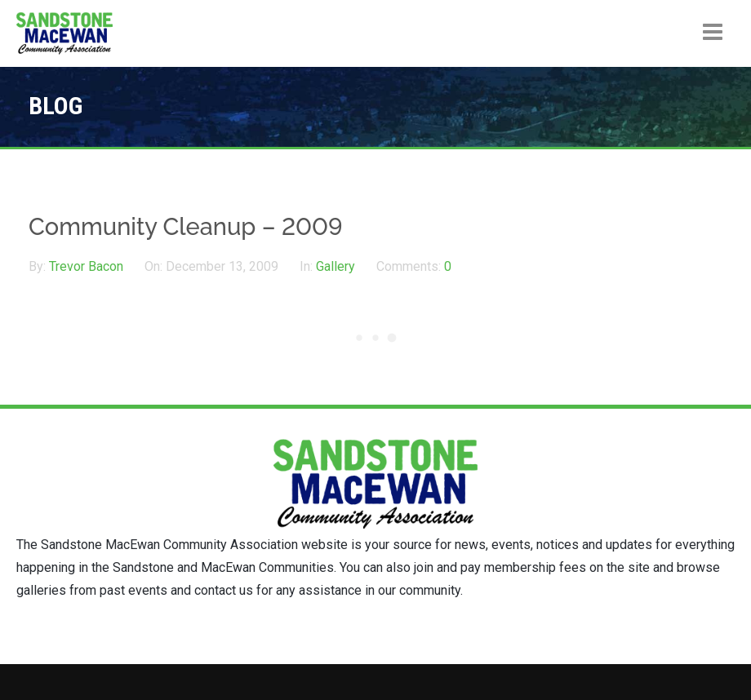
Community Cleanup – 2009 (186, 227)
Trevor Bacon (88, 266)
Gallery (336, 266)
